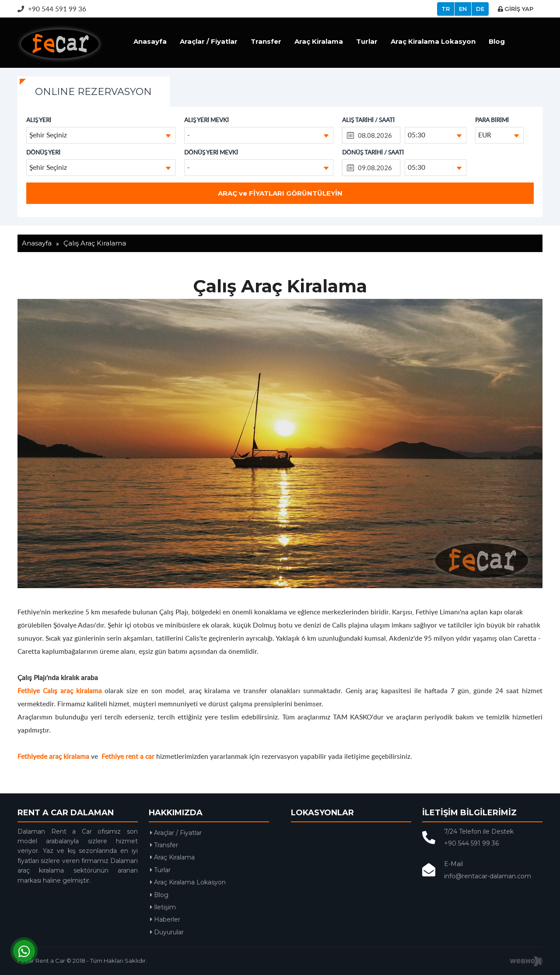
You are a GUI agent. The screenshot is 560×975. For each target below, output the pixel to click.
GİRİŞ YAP (516, 9)
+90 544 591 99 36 (52, 9)
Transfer (266, 41)
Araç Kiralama (319, 41)
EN (463, 9)
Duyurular (167, 932)
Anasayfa (150, 41)
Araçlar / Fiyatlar (209, 41)
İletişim (163, 907)
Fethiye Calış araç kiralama (60, 690)
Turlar (367, 41)
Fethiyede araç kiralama (53, 756)
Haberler (165, 919)
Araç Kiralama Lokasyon (433, 41)
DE (480, 9)
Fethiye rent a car (128, 756)
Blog (497, 41)
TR (446, 9)
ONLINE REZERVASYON (93, 92)
